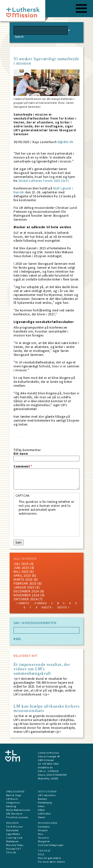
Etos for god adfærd (49, 858)
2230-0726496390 (57, 775)
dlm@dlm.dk (45, 768)
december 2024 (26, 591)
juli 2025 (21, 564)
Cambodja (44, 827)
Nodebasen (13, 841)
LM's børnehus (47, 795)
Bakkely (43, 799)
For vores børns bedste (51, 862)
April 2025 (22, 575)
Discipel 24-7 (14, 849)
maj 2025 (21, 572)
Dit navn (21, 454)
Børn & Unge (14, 795)
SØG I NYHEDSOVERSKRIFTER (35, 623)
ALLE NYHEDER (25, 559)
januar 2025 (24, 587)
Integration (13, 803)
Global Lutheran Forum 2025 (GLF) (44, 181)
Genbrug (11, 806)
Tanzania (43, 838)
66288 (55, 779)
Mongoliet (44, 841)
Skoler (42, 817)
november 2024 (26, 595)
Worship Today (15, 845)
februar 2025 (25, 583)
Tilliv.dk (11, 852)
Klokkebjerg (45, 803)
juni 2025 (21, 568)
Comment (23, 467)
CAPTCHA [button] (23, 496)
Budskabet (12, 830)
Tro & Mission (14, 827)
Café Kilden (44, 814)
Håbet (41, 810)
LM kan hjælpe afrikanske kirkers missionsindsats (46, 708)
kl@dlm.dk (65, 142)
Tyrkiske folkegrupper (51, 845)
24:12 (41, 854)
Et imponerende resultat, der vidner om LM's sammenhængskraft (42, 669)
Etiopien (43, 830)
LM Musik (12, 799)
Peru (41, 834)
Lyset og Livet (14, 838)
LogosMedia (13, 834)
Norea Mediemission (18, 810)
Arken (41, 806)
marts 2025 (23, 579)
